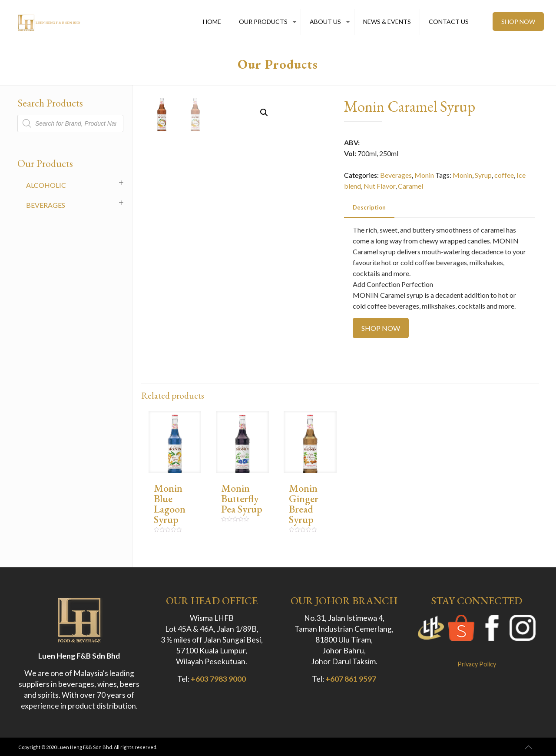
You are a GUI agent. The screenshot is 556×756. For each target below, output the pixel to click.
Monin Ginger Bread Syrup (304, 504)
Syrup (483, 175)
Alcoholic (46, 185)
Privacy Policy (477, 664)
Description (369, 207)
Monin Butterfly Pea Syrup (242, 498)
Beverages (396, 175)
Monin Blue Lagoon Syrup (170, 504)
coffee (504, 175)
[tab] (369, 208)
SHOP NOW (518, 22)
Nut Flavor (379, 186)
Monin (424, 175)
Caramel (410, 186)
